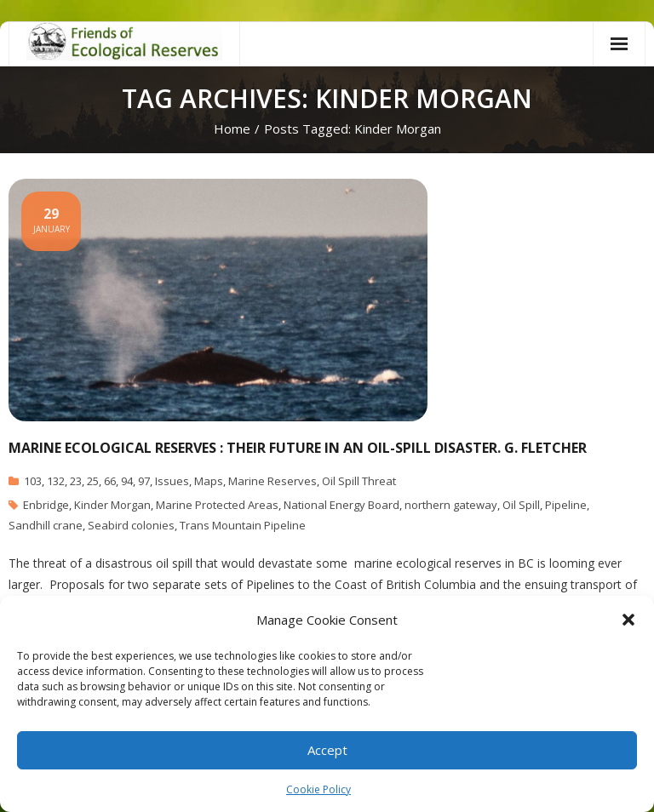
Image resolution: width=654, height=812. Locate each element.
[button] (628, 620)
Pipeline (566, 505)
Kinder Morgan (112, 505)
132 (56, 481)
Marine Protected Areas (217, 505)
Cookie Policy (318, 789)
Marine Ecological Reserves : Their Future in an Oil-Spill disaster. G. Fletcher (298, 448)
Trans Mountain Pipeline (243, 525)
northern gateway (451, 505)
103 (33, 481)
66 (110, 481)
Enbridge (46, 505)
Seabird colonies (131, 525)
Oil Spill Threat (359, 481)
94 (127, 481)
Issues (172, 481)
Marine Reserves (272, 481)
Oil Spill (521, 505)
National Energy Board (341, 505)
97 (144, 481)
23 (76, 481)
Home (232, 129)
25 (93, 481)
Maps (209, 481)
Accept (327, 750)
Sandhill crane (46, 525)
